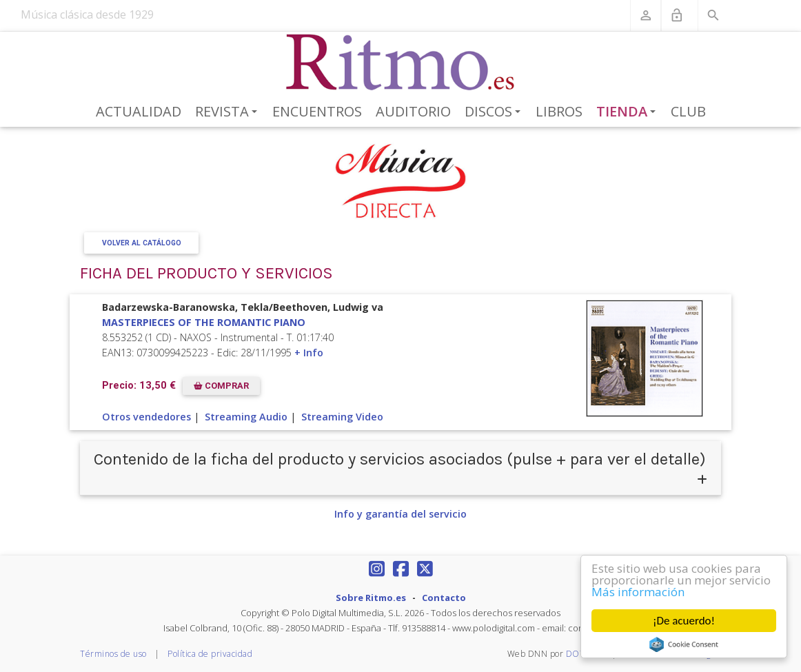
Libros (559, 111)
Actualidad (139, 111)
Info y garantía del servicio (400, 514)
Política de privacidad (210, 654)
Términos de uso (113, 654)
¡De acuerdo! (684, 621)
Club (688, 111)
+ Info (309, 353)
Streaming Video (342, 417)
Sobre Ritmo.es (371, 598)
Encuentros (317, 111)
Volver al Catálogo (142, 243)
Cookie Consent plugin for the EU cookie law (684, 644)
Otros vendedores (146, 417)
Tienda (629, 112)
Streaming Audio (246, 417)
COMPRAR (221, 386)
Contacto (444, 598)
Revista (229, 112)
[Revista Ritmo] (401, 63)
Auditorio (413, 111)
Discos (495, 112)
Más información (638, 592)
